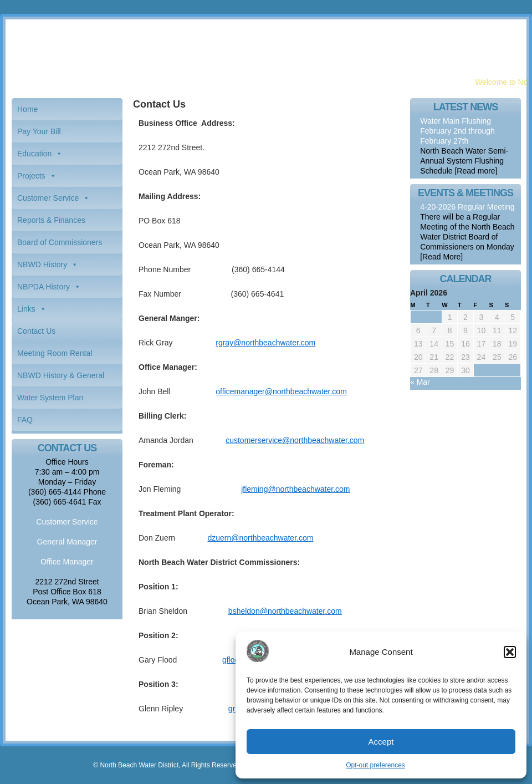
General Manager (67, 542)
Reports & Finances (51, 220)
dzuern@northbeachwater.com (261, 538)
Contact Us (36, 331)
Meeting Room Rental (55, 353)
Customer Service (48, 198)
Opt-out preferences (375, 765)
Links (26, 309)
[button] (510, 652)
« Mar (420, 382)
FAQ (25, 420)
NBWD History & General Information (61, 379)
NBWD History (42, 264)
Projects (31, 176)
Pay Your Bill (39, 131)
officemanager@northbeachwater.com (281, 391)
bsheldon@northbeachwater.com (285, 611)
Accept (381, 742)
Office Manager (67, 562)
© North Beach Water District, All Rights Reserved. (167, 765)
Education (34, 154)
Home (27, 109)
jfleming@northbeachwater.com (295, 489)
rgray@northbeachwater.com (265, 343)
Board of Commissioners (60, 242)
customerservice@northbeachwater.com (295, 440)
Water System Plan (50, 398)
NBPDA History (44, 287)
